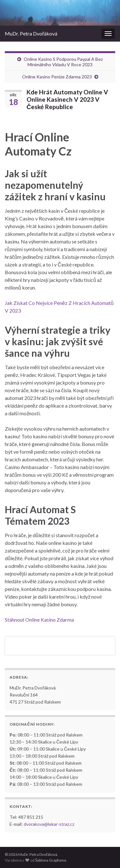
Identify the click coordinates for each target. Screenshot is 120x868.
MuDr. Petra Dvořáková (31, 33)
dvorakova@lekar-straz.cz (49, 824)
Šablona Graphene (51, 860)
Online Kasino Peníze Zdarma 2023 (57, 77)
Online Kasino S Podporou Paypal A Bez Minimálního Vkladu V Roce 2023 (63, 62)
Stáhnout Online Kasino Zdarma (39, 620)
